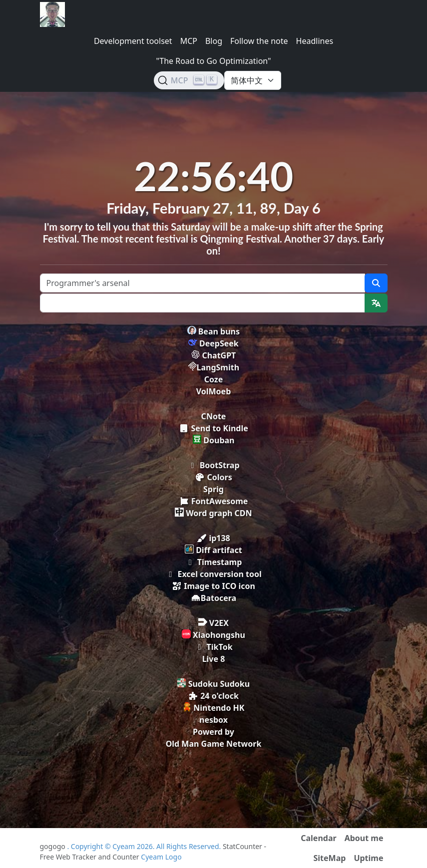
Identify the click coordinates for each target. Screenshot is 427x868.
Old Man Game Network (214, 744)
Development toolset (133, 41)
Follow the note (259, 41)
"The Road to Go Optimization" (213, 61)
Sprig (213, 489)
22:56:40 (214, 176)
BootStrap (213, 465)
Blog (214, 41)
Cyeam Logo (161, 857)
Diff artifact (213, 550)
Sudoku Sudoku (213, 684)
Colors (213, 477)
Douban (214, 440)
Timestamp (214, 562)
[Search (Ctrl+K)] (189, 80)
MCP (189, 41)
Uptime (368, 858)
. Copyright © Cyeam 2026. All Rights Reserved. (145, 846)
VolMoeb (214, 391)
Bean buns (213, 331)
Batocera (213, 598)
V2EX (213, 623)
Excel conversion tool (213, 574)
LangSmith (213, 367)
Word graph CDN (213, 513)
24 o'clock (213, 696)
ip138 (213, 538)
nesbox (213, 720)
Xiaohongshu (213, 635)
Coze (214, 379)
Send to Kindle (213, 428)
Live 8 (214, 659)
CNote (214, 416)
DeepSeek (213, 343)
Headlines (315, 41)
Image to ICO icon (213, 586)
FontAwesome (214, 501)
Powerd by (213, 732)
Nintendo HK (214, 708)
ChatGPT (214, 355)
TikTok (213, 647)
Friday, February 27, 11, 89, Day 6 (213, 208)
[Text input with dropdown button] (203, 303)
